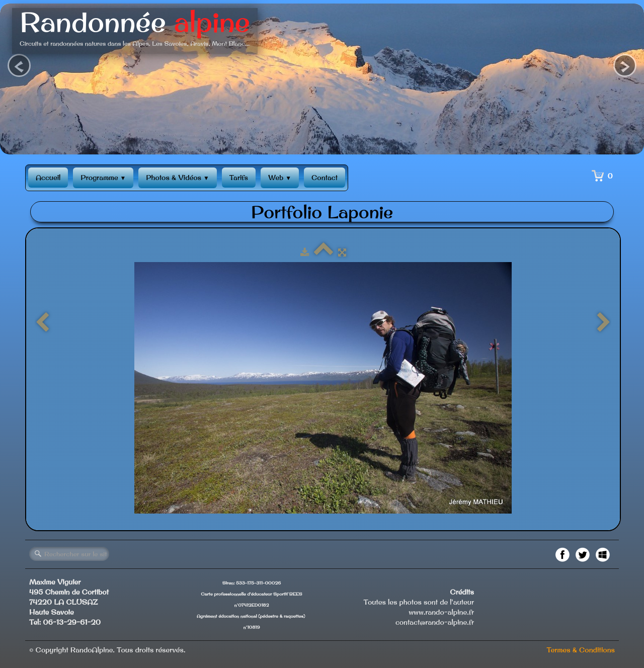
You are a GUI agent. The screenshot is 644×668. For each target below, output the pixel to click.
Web (280, 178)
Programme (103, 178)
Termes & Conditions (581, 650)
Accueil (48, 178)
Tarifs (239, 178)
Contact (325, 178)
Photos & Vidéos (177, 178)
